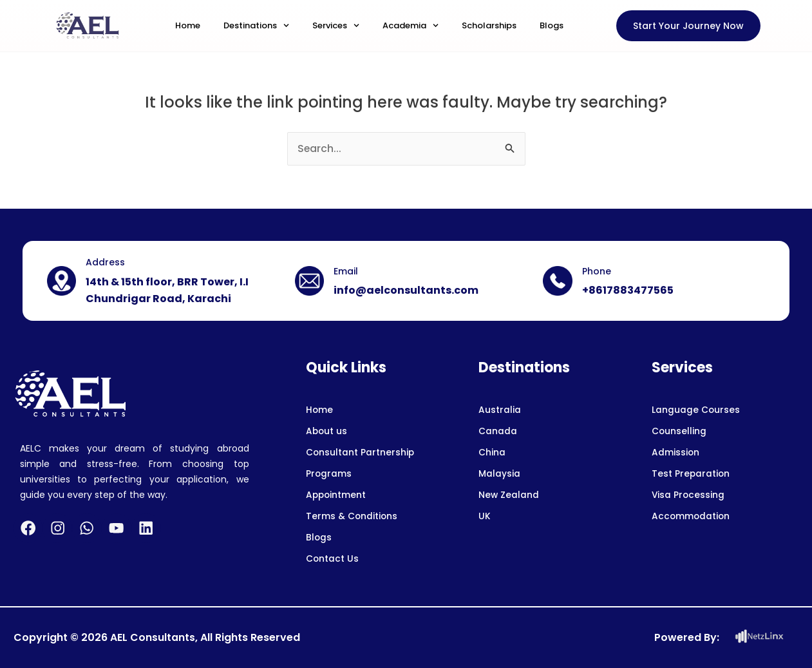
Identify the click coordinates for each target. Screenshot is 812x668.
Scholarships (489, 25)
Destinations (256, 25)
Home (188, 25)
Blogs (552, 25)
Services (336, 25)
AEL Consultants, (154, 637)
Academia (411, 25)
